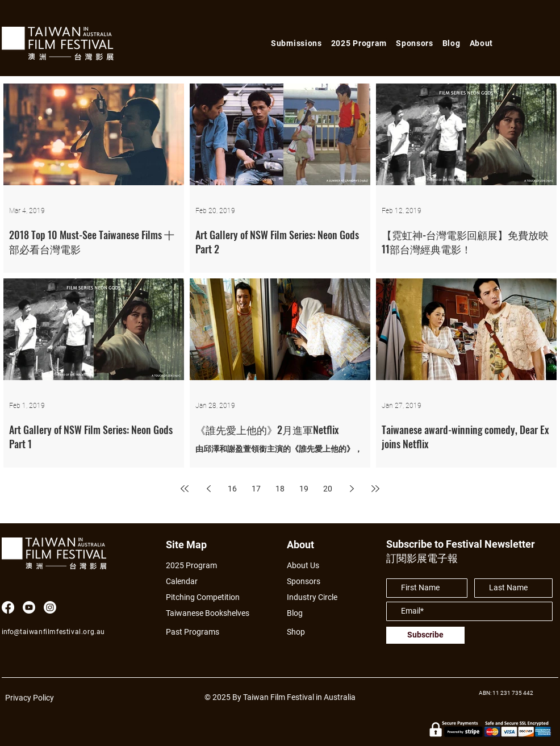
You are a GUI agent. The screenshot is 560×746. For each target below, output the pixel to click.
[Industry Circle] (316, 597)
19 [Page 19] (304, 489)
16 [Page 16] (232, 489)
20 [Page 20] (328, 489)
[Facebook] (8, 607)
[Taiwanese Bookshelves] (214, 613)
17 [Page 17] (256, 489)
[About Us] (316, 566)
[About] (311, 545)
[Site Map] (190, 545)
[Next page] (352, 489)
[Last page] (375, 489)
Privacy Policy (30, 698)
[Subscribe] (425, 635)
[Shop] (306, 632)
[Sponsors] (306, 582)
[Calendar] (214, 582)
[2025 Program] (197, 566)
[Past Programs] (197, 632)
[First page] (185, 489)
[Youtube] (29, 607)
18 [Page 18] (280, 489)
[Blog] (299, 613)
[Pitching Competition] (210, 597)
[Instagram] (50, 607)
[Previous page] (208, 489)
